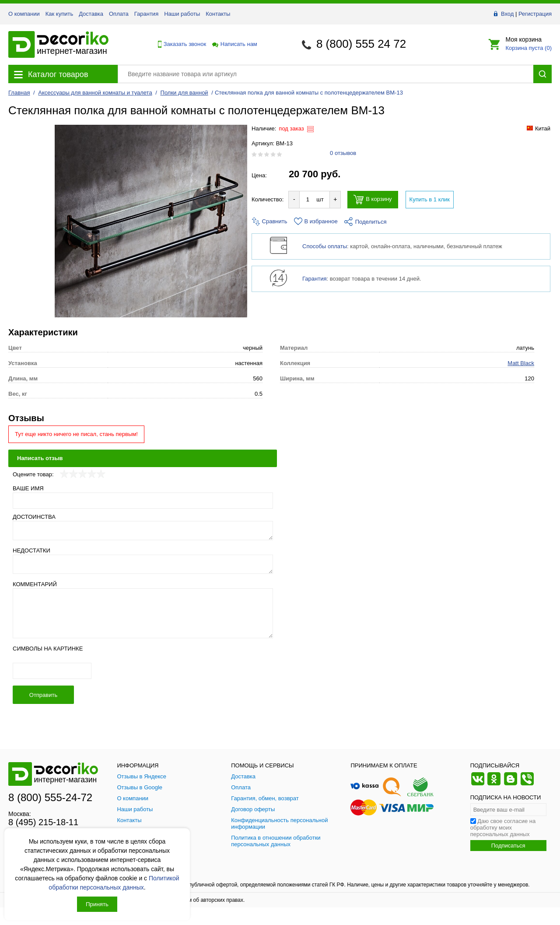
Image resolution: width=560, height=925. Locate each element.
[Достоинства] (143, 531)
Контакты (218, 14)
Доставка (91, 14)
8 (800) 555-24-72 (50, 797)
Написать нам (234, 44)
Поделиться (366, 222)
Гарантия (146, 14)
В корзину (373, 199)
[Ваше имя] (143, 501)
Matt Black (521, 363)
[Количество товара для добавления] (308, 199)
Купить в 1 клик (430, 199)
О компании (24, 14)
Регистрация (535, 14)
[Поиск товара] (325, 74)
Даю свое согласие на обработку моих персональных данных (503, 828)
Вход (507, 14)
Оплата (119, 14)
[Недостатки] (143, 564)
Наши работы (182, 14)
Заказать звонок (180, 44)
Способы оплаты (325, 246)
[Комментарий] (143, 613)
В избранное (316, 221)
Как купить (59, 14)
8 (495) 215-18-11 (43, 822)
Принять (97, 904)
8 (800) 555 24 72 (361, 44)
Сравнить (269, 221)
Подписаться (508, 846)
